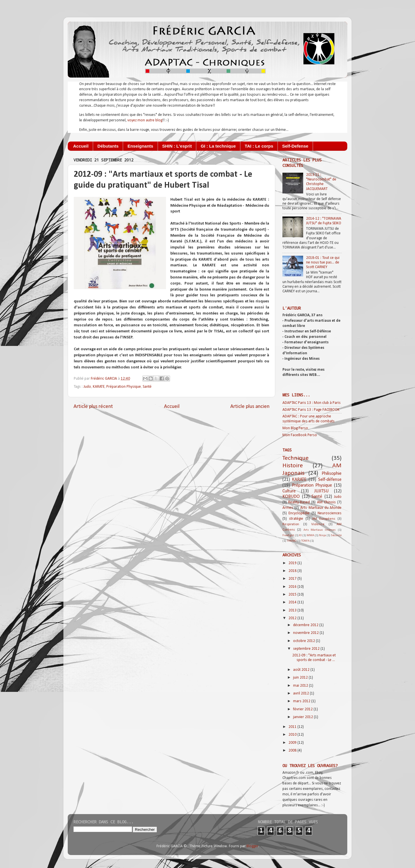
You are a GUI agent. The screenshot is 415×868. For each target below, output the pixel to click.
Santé (147, 387)
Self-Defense (295, 146)
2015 (293, 595)
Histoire (293, 466)
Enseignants (140, 146)
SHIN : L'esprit (177, 146)
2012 (293, 618)
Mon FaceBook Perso (300, 435)
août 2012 (302, 670)
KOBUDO (291, 497)
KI (300, 535)
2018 (293, 571)
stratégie (296, 519)
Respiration (291, 524)
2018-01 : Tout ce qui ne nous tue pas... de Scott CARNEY (323, 262)
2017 (293, 579)
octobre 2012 (304, 641)
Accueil (81, 146)
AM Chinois (326, 502)
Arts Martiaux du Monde (321, 508)
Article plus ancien (250, 407)
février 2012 (303, 709)
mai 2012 (301, 686)
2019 (293, 563)
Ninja (322, 535)
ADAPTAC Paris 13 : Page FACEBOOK (311, 410)
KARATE (99, 387)
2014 (293, 602)
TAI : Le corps (259, 146)
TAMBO (292, 541)
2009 (293, 743)
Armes (288, 508)
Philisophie (332, 474)
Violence (318, 524)
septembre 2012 (307, 649)
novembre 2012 (306, 633)
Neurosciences (330, 513)
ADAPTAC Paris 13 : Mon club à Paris (312, 403)
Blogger (252, 846)
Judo (87, 387)
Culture (289, 491)
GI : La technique (218, 146)
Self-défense (330, 480)
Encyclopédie (299, 513)
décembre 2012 (306, 625)
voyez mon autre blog (145, 120)
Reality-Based (299, 502)
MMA (310, 535)
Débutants (108, 146)
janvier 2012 (303, 717)
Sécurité (336, 535)
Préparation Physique (124, 387)
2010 (293, 735)
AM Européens (324, 519)
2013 (293, 610)
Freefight (288, 535)
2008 (293, 751)
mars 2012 (302, 701)
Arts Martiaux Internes (320, 530)
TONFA (305, 541)
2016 (293, 587)
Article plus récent (93, 407)
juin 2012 (301, 678)
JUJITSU (321, 491)
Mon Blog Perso (295, 428)
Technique (296, 458)
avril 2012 (301, 693)
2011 (293, 727)
